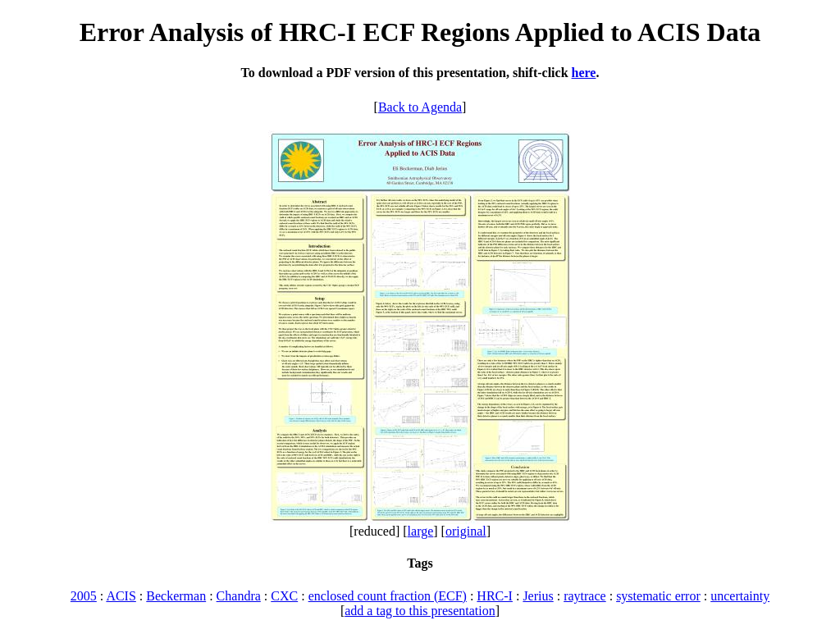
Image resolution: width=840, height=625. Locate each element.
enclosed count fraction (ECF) (388, 596)
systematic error (658, 596)
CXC (284, 596)
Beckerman (176, 596)
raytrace (585, 596)
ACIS (121, 596)
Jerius (538, 596)
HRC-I (495, 596)
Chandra (239, 596)
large (421, 531)
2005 (84, 596)
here (584, 73)
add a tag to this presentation (420, 611)
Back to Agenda (420, 107)
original (466, 531)
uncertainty (740, 596)
